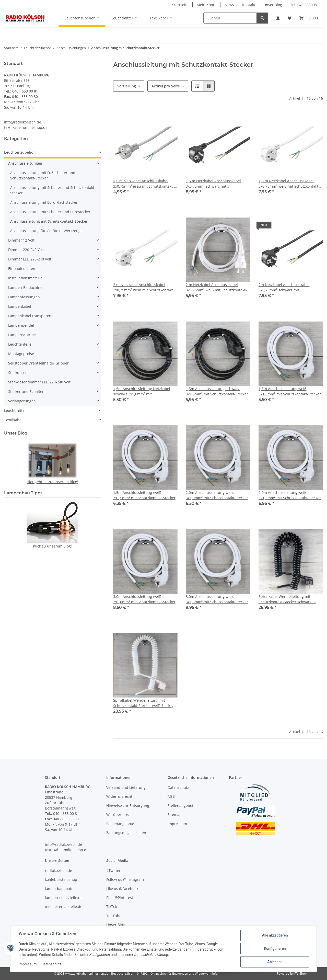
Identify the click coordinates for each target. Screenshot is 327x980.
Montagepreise (21, 354)
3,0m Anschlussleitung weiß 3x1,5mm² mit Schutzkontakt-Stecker (217, 599)
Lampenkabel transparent (30, 316)
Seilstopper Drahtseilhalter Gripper (38, 363)
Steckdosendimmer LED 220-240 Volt (39, 382)
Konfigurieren (275, 949)
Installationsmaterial (26, 278)
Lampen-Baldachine (25, 287)
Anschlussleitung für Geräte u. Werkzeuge (46, 231)
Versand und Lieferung (126, 787)
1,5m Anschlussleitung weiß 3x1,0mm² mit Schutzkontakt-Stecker (290, 391)
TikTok (112, 907)
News (229, 5)
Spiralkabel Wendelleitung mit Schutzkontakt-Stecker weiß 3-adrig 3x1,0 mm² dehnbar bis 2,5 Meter (143, 703)
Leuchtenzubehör (20, 152)
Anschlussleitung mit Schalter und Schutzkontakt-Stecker (53, 190)
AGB (171, 796)
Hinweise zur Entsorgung (128, 806)
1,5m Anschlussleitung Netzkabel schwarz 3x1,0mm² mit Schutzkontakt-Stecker (142, 391)
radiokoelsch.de (59, 870)
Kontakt (249, 5)
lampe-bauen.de (59, 889)
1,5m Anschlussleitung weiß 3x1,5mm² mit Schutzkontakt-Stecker (144, 495)
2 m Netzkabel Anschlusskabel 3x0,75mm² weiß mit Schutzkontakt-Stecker (216, 287)
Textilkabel (13, 420)
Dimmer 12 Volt (21, 240)
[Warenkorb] (309, 18)
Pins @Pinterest (120, 898)
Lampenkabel (20, 306)
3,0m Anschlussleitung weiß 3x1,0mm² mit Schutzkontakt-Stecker (144, 599)
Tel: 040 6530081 (305, 5)
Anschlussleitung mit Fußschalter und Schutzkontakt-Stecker (43, 175)
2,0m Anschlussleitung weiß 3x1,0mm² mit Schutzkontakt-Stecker (217, 495)
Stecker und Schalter (26, 391)
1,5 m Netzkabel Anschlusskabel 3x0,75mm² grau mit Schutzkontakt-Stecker (144, 184)
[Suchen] (230, 18)
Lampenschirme (22, 335)
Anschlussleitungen (25, 163)
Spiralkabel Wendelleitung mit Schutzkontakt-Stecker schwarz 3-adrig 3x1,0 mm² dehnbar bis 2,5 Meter (287, 599)
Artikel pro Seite (166, 86)
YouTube (114, 916)
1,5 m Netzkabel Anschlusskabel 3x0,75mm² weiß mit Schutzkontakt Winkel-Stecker (288, 184)
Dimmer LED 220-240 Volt (30, 259)
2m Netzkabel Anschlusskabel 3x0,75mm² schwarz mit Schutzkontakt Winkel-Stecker (284, 287)
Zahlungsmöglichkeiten (126, 833)
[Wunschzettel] (289, 18)
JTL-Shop (300, 973)
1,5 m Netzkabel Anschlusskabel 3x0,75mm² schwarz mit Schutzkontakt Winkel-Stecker (213, 184)
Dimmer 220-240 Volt (26, 250)
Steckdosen (18, 373)
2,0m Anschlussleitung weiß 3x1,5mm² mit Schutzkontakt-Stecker (290, 495)
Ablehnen (275, 962)
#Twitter (113, 870)
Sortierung (127, 86)
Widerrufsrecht (119, 796)
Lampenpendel (21, 325)
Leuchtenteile (20, 344)
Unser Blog (273, 5)
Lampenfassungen (24, 297)
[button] (278, 18)
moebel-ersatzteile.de (64, 907)
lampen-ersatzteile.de (64, 898)
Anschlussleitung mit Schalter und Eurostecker (50, 212)
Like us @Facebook (122, 889)
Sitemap (175, 814)
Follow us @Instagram (125, 879)
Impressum (28, 964)
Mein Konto (207, 5)
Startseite (180, 5)
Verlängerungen (22, 401)
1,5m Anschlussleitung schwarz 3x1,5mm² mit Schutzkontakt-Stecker (217, 391)
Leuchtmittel (15, 410)
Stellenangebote (120, 824)
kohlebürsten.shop (61, 879)
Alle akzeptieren (275, 935)
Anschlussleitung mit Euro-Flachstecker (44, 202)
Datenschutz (51, 964)
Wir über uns (118, 814)
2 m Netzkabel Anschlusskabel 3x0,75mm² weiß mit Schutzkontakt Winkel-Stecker (143, 287)
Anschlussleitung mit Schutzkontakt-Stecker (49, 221)
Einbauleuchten (22, 269)
